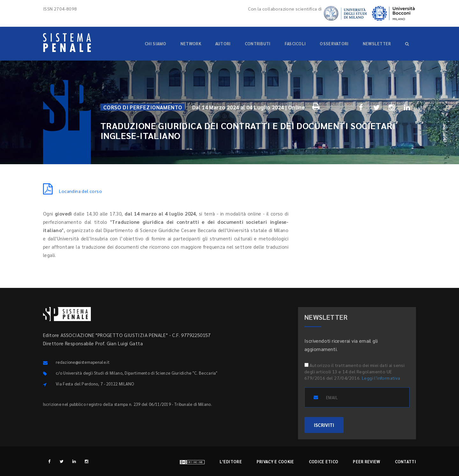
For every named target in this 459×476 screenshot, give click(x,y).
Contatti (405, 461)
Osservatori (334, 44)
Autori (223, 44)
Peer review (366, 461)
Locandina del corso (73, 191)
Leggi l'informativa (381, 378)
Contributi (258, 44)
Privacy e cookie (275, 461)
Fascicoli (295, 44)
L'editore (231, 461)
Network (191, 44)
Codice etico (324, 461)
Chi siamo (156, 44)
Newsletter (377, 44)
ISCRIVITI (324, 425)
